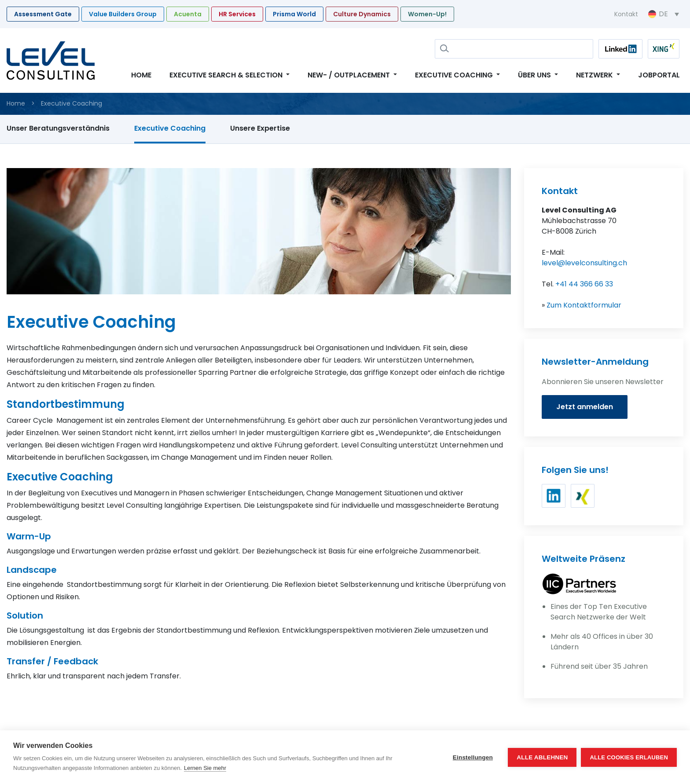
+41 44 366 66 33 (584, 284)
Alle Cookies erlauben (629, 757)
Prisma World (294, 14)
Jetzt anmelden (585, 407)
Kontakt (626, 14)
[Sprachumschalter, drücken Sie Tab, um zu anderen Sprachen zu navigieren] (664, 14)
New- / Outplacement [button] (350, 75)
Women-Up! (427, 14)
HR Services (237, 14)
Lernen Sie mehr (205, 768)
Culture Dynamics (362, 14)
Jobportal (659, 75)
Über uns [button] (535, 75)
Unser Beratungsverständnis (58, 128)
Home (141, 75)
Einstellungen (473, 757)
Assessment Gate (43, 14)
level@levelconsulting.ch (584, 263)
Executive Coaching (170, 128)
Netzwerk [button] (595, 75)
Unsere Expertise (260, 128)
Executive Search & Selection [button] (227, 75)
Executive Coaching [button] (455, 75)
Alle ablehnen (542, 757)
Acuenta (188, 14)
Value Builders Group (123, 14)
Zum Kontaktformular (584, 305)
